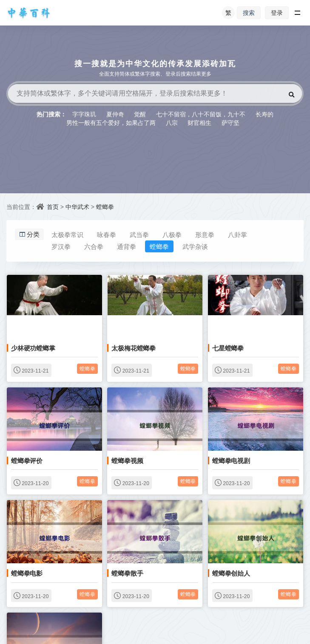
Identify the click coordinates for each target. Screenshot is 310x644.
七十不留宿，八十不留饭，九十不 (201, 114)
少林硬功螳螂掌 (33, 348)
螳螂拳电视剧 (231, 460)
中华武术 (77, 207)
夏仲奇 (115, 114)
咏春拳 (107, 234)
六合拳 (94, 246)
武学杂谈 (195, 246)
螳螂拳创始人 (231, 573)
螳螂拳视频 (127, 460)
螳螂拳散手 (127, 573)
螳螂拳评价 (27, 460)
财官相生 (199, 123)
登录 (277, 13)
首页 (53, 207)
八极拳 (172, 234)
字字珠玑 (84, 114)
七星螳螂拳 (228, 348)
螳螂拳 (105, 207)
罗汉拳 (61, 246)
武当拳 (139, 234)
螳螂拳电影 (27, 573)
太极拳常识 (67, 234)
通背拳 (127, 246)
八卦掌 (237, 234)
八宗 (172, 123)
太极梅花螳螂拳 (134, 348)
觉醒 (140, 114)
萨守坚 (230, 123)
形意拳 (205, 234)
